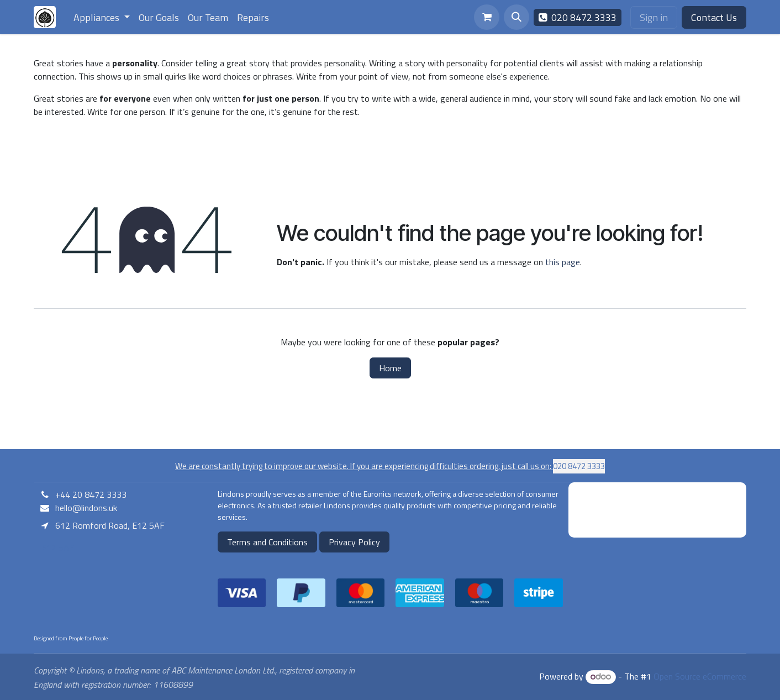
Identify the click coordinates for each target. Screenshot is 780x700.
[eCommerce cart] (487, 17)
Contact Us (714, 17)
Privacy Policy (354, 542)
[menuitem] (102, 17)
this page (563, 262)
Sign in (654, 17)
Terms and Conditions (267, 542)
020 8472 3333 (578, 17)
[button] (517, 17)
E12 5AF (57, 548)
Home (390, 368)
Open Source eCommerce (700, 676)
